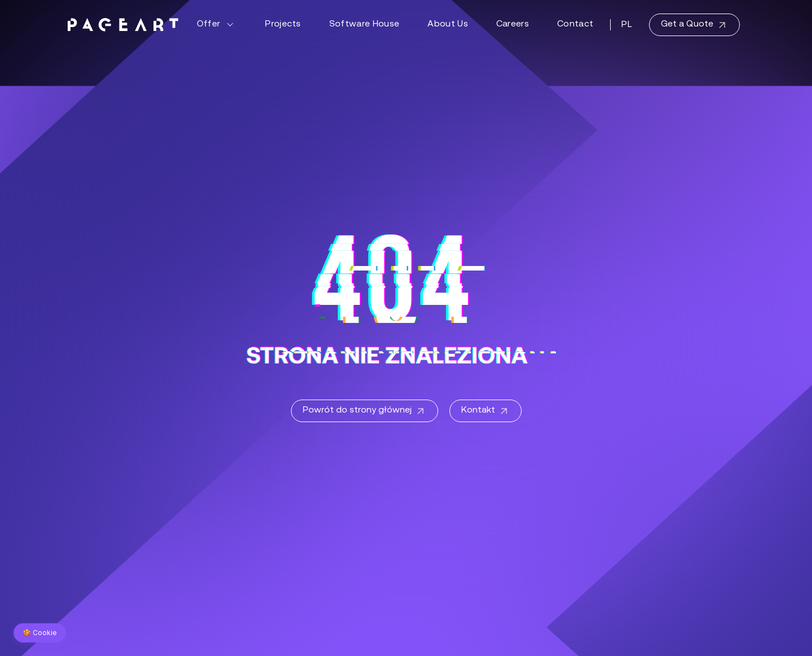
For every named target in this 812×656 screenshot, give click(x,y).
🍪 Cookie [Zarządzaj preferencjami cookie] (40, 633)
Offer (217, 25)
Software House (364, 24)
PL (627, 25)
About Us (448, 24)
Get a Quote (694, 25)
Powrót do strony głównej (365, 411)
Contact (575, 24)
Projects (283, 24)
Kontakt (486, 411)
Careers (513, 24)
